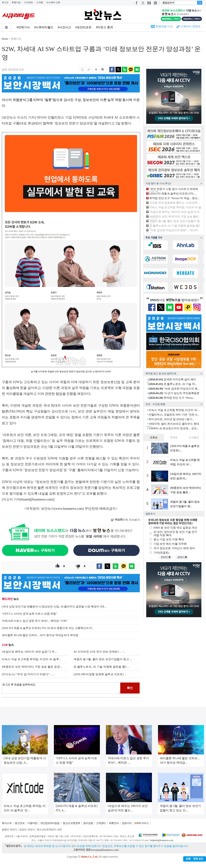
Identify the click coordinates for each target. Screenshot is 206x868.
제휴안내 (114, 823)
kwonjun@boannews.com (105, 850)
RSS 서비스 (143, 823)
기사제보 (29, 2)
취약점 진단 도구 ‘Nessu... (172, 398)
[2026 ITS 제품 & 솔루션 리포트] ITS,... (173, 194)
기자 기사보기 (125, 520)
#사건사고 (64, 27)
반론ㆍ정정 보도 (195, 859)
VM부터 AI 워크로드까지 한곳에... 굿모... (174, 428)
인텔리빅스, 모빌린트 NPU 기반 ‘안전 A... (174, 415)
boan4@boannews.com (37, 499)
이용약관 (32, 823)
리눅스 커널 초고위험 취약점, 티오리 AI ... (174, 410)
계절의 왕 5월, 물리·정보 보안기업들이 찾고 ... (103, 659)
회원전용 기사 (164, 26)
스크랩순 (194, 437)
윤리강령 (88, 823)
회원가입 (16, 2)
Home (5, 39)
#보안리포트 (84, 27)
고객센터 (101, 823)
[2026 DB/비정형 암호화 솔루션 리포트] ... (100, 674)
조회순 (154, 437)
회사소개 (7, 823)
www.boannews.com (69, 509)
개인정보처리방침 (50, 823)
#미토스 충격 (104, 27)
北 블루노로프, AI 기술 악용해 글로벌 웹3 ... (102, 667)
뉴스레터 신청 (53, 2)
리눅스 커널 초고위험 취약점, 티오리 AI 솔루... (32, 659)
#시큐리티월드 (44, 27)
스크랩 (40, 2)
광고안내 (19, 823)
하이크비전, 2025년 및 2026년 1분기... (171, 419)
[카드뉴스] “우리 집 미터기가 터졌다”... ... (28, 674)
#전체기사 (23, 27)
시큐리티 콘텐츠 (190, 26)
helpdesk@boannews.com (162, 840)
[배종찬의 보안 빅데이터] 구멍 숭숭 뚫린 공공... (32, 667)
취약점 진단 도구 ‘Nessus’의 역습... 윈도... (175, 198)
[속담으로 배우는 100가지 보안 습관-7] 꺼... (29, 652)
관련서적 (127, 823)
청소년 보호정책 (71, 823)
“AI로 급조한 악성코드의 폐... (174, 389)
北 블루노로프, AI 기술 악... (173, 384)
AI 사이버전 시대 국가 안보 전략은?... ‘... (100, 652)
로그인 (5, 2)
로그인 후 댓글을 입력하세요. (61, 688)
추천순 (174, 437)
